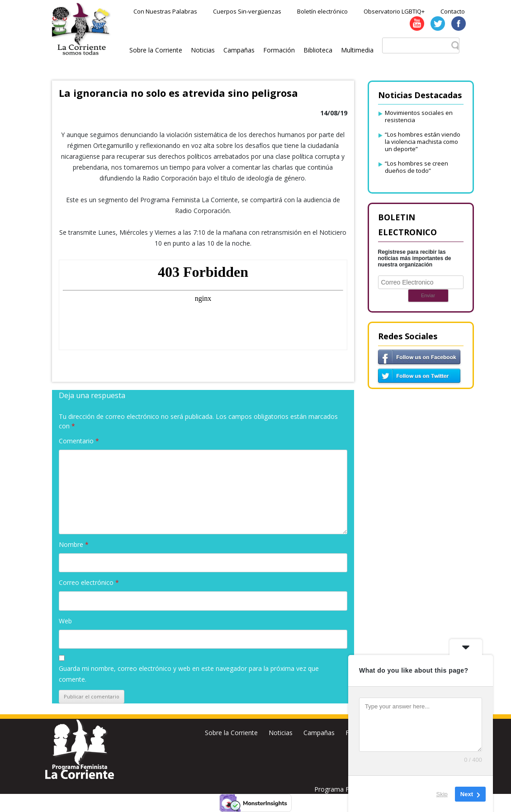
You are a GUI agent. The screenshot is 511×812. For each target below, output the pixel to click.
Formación (279, 50)
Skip (442, 794)
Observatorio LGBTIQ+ (394, 11)
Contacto (453, 11)
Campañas (239, 50)
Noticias (203, 50)
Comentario (79, 441)
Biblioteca (318, 50)
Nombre (74, 544)
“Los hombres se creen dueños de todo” (416, 167)
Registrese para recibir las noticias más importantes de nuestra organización (415, 258)
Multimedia (357, 50)
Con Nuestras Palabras (165, 11)
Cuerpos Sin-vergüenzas (247, 11)
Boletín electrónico (322, 11)
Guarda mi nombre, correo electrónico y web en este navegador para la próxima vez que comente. (189, 674)
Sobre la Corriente (156, 50)
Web (65, 621)
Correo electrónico (89, 582)
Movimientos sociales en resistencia (419, 116)
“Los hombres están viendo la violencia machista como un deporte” (423, 142)
